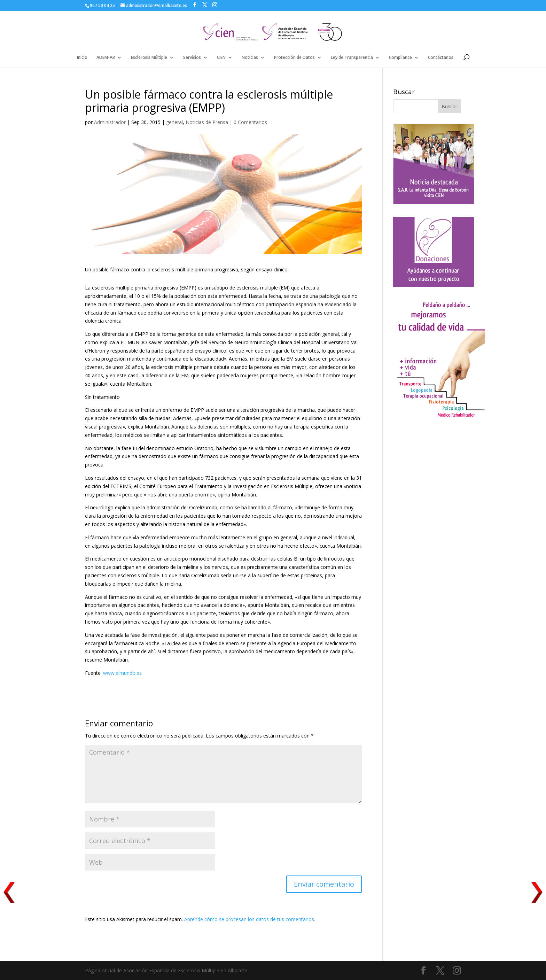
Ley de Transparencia (352, 58)
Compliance (400, 58)
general (174, 122)
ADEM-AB (106, 58)
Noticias (250, 58)
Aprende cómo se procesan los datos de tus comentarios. (250, 919)
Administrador (110, 122)
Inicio (82, 58)
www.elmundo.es (122, 673)
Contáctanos (441, 58)
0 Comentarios (250, 122)
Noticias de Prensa (207, 122)
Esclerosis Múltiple (149, 58)
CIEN (221, 58)
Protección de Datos (294, 58)
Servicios (192, 58)
